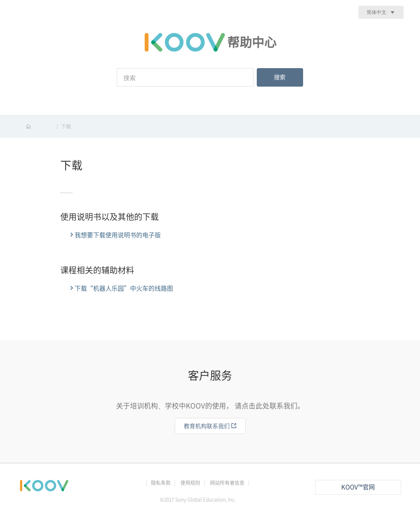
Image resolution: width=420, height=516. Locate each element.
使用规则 (190, 483)
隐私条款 (161, 483)
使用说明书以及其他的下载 (110, 217)
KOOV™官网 (358, 487)
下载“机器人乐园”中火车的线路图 (121, 288)
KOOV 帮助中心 (36, 126)
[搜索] (185, 77)
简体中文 (377, 12)
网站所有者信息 (227, 483)
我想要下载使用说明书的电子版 (115, 235)
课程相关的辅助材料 (97, 270)
